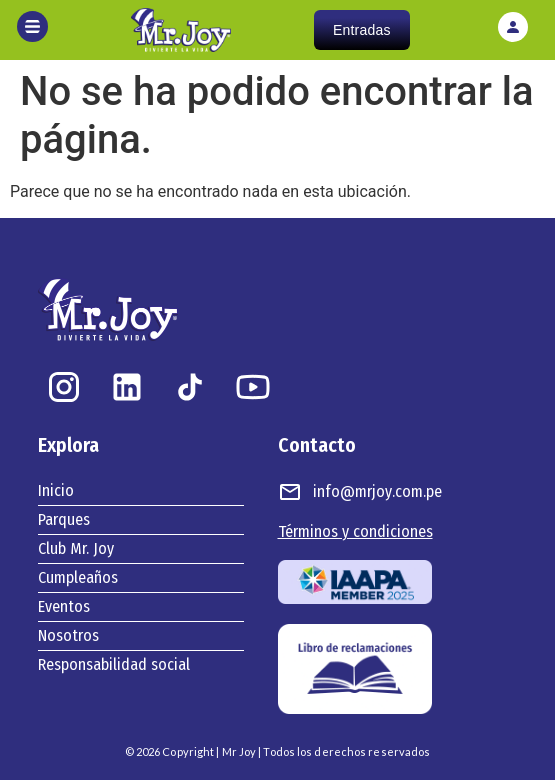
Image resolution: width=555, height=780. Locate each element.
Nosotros (68, 635)
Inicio (56, 490)
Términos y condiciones (355, 531)
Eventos (64, 606)
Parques (64, 519)
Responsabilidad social (114, 664)
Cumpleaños (78, 577)
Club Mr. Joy (76, 548)
